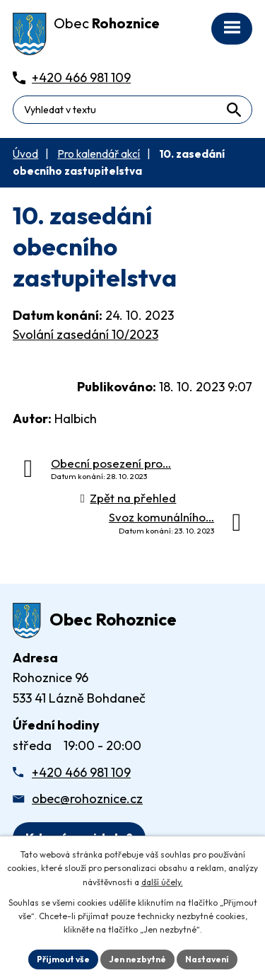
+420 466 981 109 (81, 772)
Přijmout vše (63, 959)
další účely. (162, 882)
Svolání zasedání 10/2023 (86, 334)
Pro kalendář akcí (99, 154)
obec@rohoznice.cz (87, 799)
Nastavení (207, 959)
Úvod (25, 154)
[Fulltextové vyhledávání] (132, 110)
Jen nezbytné (137, 959)
